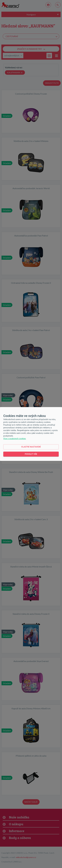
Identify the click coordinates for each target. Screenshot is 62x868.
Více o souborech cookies (15, 439)
